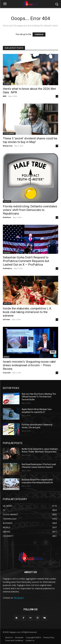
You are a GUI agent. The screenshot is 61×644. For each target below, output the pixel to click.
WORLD (6, 357)
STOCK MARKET (9, 134)
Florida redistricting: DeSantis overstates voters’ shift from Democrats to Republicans (30, 210)
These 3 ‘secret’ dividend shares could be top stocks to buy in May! (30, 140)
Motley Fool (8, 146)
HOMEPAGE (39, 34)
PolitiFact (7, 217)
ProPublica (7, 268)
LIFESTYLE (7, 304)
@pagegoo (19, 598)
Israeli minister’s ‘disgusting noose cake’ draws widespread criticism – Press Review (29, 365)
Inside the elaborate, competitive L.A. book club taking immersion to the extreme (27, 312)
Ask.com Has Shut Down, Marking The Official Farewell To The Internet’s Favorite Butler (39, 397)
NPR (5, 96)
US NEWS (7, 84)
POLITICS (7, 201)
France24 (7, 373)
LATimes (6, 319)
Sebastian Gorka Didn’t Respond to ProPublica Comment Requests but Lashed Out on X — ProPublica (26, 261)
